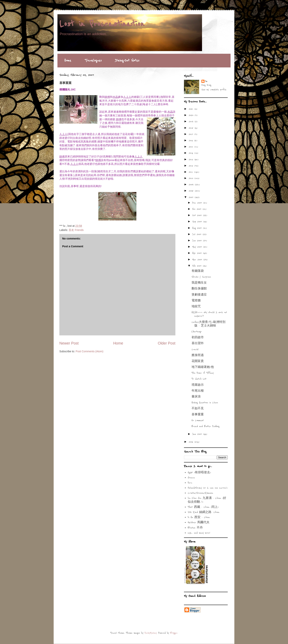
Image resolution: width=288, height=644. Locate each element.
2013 (192, 160)
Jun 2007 (198, 241)
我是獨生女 (199, 283)
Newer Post (69, 343)
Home (68, 61)
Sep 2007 (198, 222)
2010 (192, 178)
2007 (192, 197)
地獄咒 (196, 307)
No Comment (198, 420)
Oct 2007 (198, 215)
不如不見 (198, 409)
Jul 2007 (197, 234)
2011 (191, 172)
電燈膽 (196, 301)
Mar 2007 (198, 260)
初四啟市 (198, 337)
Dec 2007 (198, 203)
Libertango (197, 332)
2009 (192, 185)
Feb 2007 (198, 266)
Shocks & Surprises (201, 277)
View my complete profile (214, 90)
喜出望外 (198, 343)
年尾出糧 (198, 391)
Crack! (195, 349)
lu (206, 81)
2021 (192, 109)
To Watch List (199, 379)
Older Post (167, 343)
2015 (192, 147)
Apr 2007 (198, 253)
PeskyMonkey (151, 633)
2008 (192, 191)
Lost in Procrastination (102, 24)
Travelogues (93, 61)
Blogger (174, 633)
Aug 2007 (198, 228)
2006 (192, 442)
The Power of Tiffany (203, 373)
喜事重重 (198, 415)
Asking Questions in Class (205, 403)
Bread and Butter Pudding (205, 426)
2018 (192, 128)
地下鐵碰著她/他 (203, 367)
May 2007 (198, 247)
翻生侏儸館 (199, 289)
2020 (192, 115)
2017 (192, 134)
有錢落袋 (198, 271)
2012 (192, 166)
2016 (191, 141)
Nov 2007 (197, 209)
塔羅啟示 (198, 385)
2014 (192, 153)
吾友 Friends (76, 230)
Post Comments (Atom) (90, 351)
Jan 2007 (198, 434)
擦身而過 (198, 355)
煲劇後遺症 (199, 295)
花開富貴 (198, 361)
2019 (192, 122)
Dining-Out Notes (127, 61)
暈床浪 (196, 397)
